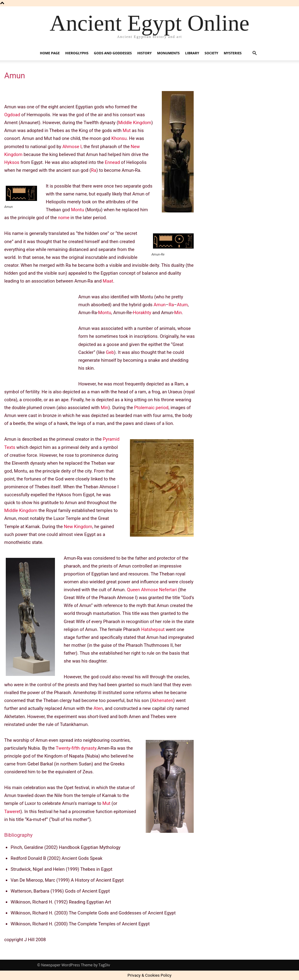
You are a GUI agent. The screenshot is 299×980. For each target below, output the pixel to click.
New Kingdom (78, 527)
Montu (78, 210)
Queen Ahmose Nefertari (152, 590)
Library (192, 53)
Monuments (168, 53)
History (144, 53)
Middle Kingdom (135, 123)
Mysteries (233, 53)
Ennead (112, 162)
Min (178, 313)
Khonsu (119, 138)
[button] (255, 53)
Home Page (50, 53)
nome (64, 218)
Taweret (12, 812)
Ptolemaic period (151, 408)
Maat (108, 281)
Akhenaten (162, 700)
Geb (110, 352)
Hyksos (12, 162)
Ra (94, 170)
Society (211, 53)
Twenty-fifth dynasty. (77, 748)
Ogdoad (12, 115)
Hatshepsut (153, 629)
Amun (160, 305)
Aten (98, 708)
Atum (182, 305)
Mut (127, 131)
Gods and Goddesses (113, 53)
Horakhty (142, 313)
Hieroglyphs (77, 53)
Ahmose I (72, 147)
